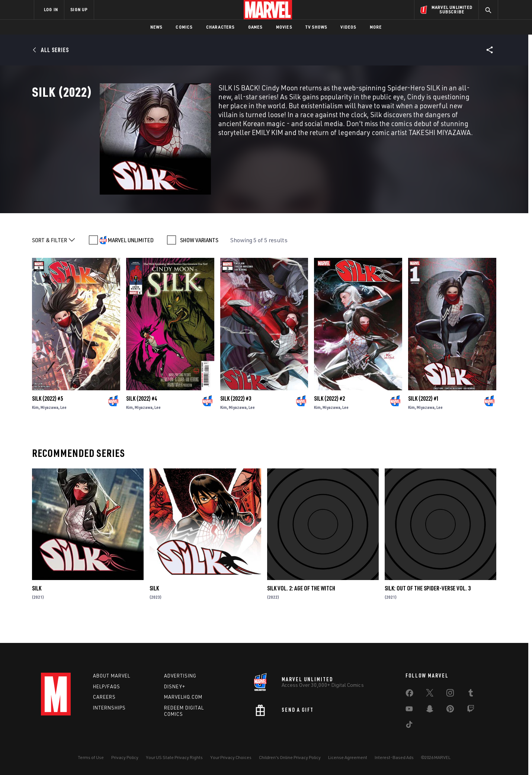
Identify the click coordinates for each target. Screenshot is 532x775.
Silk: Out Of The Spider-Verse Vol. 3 (428, 607)
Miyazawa (49, 426)
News (156, 27)
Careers (104, 697)
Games (255, 27)
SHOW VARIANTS (199, 259)
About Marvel (112, 676)
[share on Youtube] (409, 710)
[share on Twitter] (430, 694)
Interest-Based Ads (394, 757)
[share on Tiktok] (409, 726)
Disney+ (175, 686)
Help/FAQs (107, 686)
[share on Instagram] (450, 694)
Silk (37, 607)
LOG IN (51, 9)
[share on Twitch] (471, 710)
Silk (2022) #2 (329, 417)
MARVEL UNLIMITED (131, 259)
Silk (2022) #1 (424, 417)
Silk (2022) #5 (47, 417)
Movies (284, 27)
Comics (184, 27)
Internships (109, 708)
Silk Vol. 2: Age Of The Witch (301, 607)
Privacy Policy (125, 757)
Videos (348, 27)
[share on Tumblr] (471, 694)
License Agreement (348, 757)
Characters (220, 27)
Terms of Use (91, 757)
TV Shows (316, 27)
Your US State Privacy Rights (174, 757)
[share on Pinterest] (450, 710)
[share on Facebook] (409, 695)
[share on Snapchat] (430, 710)
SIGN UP (79, 9)
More (376, 27)
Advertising (180, 676)
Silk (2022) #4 (142, 417)
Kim (35, 426)
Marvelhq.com (183, 697)
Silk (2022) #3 (236, 417)
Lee (63, 426)
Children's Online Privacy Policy (290, 757)
